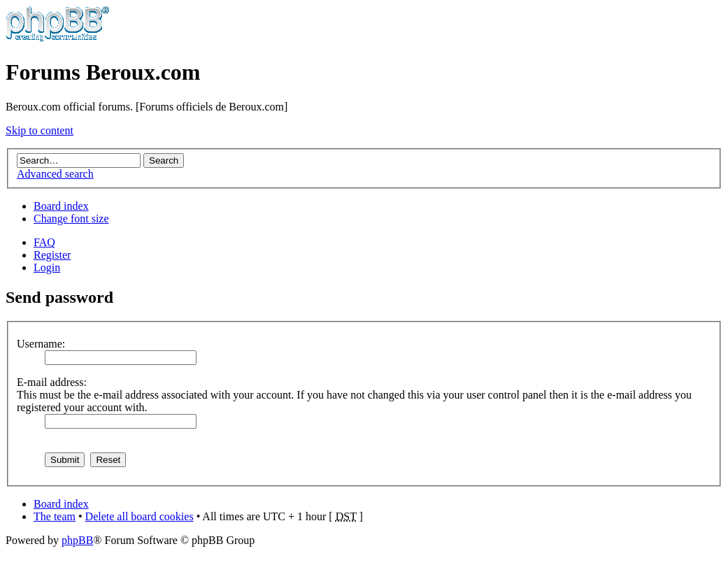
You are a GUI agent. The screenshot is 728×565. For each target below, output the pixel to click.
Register (52, 255)
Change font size (71, 219)
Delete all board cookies (140, 516)
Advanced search (55, 174)
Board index (61, 206)
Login (47, 267)
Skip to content (40, 130)
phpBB (77, 540)
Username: (41, 344)
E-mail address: (52, 382)
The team (55, 516)
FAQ (44, 242)
